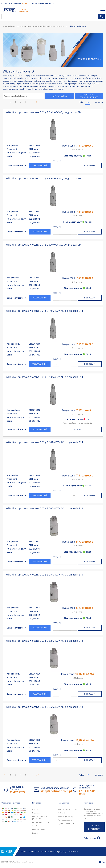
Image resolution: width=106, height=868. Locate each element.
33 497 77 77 (27, 3)
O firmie (35, 809)
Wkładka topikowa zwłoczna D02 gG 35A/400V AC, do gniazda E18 (44, 707)
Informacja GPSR (39, 829)
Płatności (61, 813)
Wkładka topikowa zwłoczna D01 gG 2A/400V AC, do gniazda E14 (44, 112)
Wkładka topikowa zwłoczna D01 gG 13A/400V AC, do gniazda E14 (44, 377)
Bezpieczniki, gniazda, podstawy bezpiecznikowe (42, 26)
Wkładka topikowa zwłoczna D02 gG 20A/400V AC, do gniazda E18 (44, 508)
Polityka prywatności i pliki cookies (40, 818)
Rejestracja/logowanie (66, 820)
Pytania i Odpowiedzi (66, 824)
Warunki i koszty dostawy (67, 809)
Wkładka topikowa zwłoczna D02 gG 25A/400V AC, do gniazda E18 (44, 575)
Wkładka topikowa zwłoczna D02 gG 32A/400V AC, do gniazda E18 (44, 641)
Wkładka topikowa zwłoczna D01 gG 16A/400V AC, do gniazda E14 (44, 442)
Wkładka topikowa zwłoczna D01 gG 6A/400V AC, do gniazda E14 (44, 245)
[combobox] (50, 17)
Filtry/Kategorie (59, 96)
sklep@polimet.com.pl (45, 3)
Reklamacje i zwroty (66, 816)
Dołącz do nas (92, 838)
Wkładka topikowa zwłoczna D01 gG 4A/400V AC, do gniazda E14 (44, 179)
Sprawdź (77, 429)
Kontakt (35, 833)
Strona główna (9, 26)
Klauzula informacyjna (41, 822)
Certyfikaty (36, 826)
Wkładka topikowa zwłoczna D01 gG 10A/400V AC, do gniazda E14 (44, 311)
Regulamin (36, 813)
